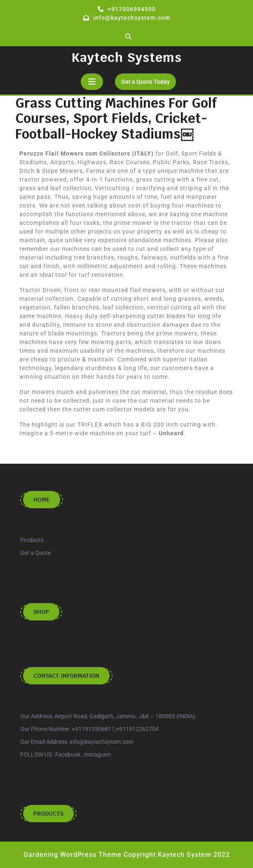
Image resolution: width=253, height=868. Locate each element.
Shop (41, 612)
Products (48, 814)
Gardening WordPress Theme (73, 855)
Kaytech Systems (126, 58)
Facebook (68, 755)
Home (42, 500)
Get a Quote (35, 553)
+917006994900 (132, 9)
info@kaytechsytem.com (102, 742)
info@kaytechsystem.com (132, 18)
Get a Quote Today (149, 79)
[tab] (92, 82)
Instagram (97, 755)
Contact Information (66, 676)
